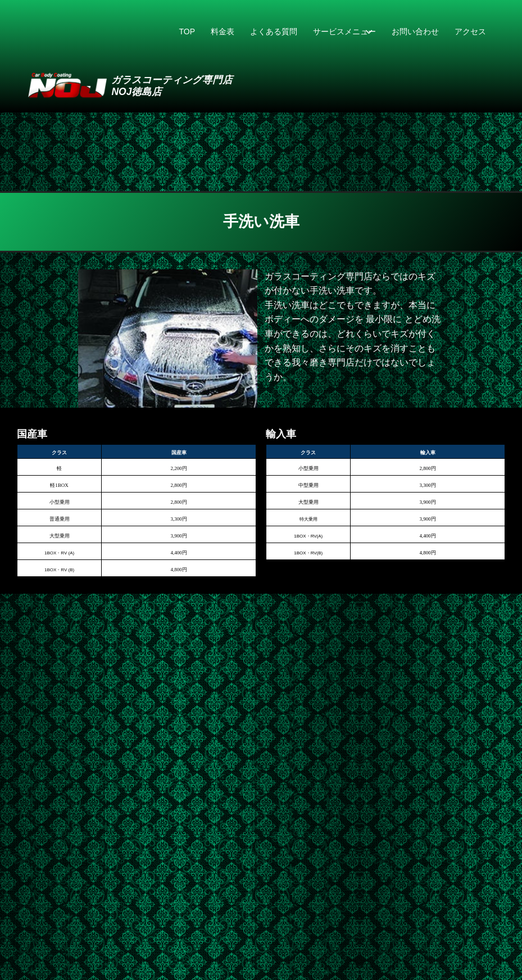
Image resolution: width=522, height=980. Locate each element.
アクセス (470, 31)
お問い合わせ (415, 31)
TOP (187, 31)
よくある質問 (274, 31)
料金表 (223, 31)
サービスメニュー (344, 31)
